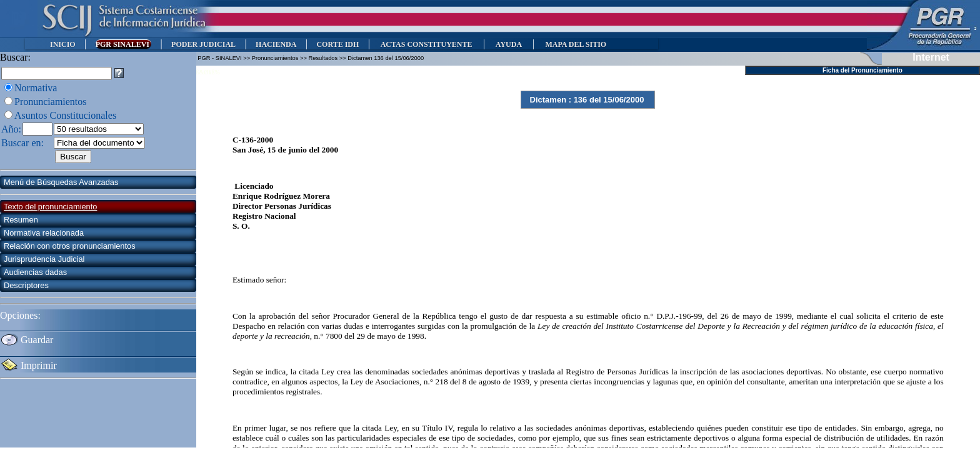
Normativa (36, 88)
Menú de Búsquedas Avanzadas (61, 182)
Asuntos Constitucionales (65, 115)
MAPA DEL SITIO (576, 44)
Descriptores (26, 285)
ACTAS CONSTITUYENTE (426, 44)
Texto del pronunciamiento (50, 207)
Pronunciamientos (51, 102)
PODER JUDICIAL (203, 44)
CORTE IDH (337, 44)
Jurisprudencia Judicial (44, 259)
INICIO (63, 44)
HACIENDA (276, 44)
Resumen (21, 220)
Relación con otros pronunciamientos (70, 246)
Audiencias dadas (35, 272)
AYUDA (508, 44)
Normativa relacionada (44, 233)
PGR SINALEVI (123, 44)
